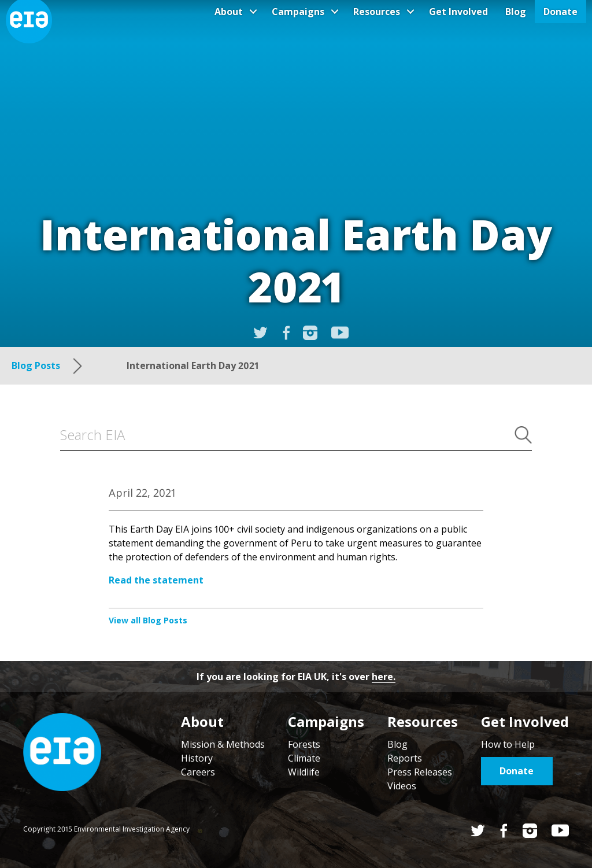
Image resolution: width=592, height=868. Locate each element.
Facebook (504, 831)
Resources (377, 12)
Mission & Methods (223, 744)
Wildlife (304, 772)
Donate (560, 12)
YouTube (340, 333)
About (229, 12)
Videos (402, 786)
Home (62, 752)
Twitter (478, 831)
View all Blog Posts (148, 620)
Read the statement (156, 580)
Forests (304, 744)
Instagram (310, 333)
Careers (198, 772)
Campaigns (298, 12)
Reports (405, 758)
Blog (516, 12)
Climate (304, 758)
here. (384, 677)
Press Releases (420, 772)
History (197, 758)
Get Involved (458, 12)
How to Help (508, 744)
